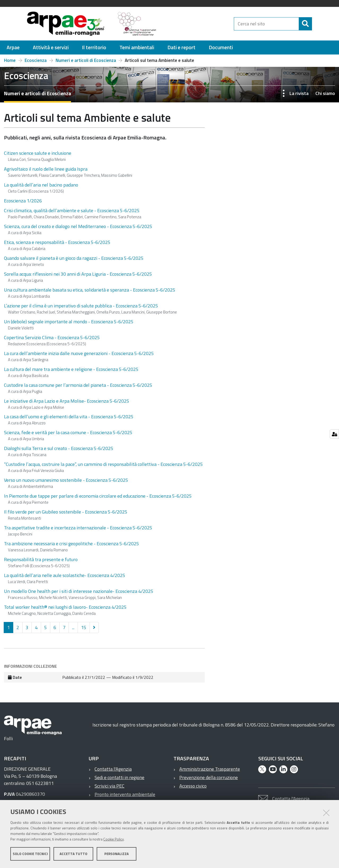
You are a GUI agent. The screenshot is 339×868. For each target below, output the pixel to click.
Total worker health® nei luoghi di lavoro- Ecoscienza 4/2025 (65, 607)
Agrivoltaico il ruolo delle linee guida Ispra (46, 169)
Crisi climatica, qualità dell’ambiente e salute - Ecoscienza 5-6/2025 (72, 210)
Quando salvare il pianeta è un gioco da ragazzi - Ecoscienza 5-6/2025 (74, 258)
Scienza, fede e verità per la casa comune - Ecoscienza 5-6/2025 (68, 432)
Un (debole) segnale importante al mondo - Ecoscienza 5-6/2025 (69, 322)
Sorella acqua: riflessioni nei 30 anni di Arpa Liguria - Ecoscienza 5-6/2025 (78, 274)
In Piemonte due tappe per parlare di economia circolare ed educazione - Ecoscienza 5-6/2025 (98, 496)
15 (84, 627)
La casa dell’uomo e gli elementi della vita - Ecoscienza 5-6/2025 (69, 417)
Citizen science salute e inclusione (38, 153)
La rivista (299, 93)
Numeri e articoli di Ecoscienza (86, 60)
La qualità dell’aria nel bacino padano (41, 185)
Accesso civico (193, 786)
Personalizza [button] (117, 854)
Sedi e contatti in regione (119, 777)
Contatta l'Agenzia (113, 769)
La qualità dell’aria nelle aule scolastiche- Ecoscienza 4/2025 (65, 575)
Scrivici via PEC (110, 786)
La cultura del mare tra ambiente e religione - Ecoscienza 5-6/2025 (71, 369)
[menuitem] (13, 47)
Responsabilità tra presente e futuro (41, 559)
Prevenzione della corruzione (209, 777)
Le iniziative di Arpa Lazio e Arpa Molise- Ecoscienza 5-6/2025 (67, 401)
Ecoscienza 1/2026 (23, 201)
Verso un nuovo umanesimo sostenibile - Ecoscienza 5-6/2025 (66, 480)
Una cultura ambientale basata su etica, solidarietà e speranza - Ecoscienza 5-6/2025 (90, 290)
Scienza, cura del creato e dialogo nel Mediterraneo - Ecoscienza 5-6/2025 (78, 226)
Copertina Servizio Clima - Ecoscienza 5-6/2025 (52, 337)
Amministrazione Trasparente (210, 769)
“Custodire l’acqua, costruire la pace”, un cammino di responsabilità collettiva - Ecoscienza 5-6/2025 (103, 464)
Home (10, 60)
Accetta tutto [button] (73, 854)
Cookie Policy (113, 840)
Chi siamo (325, 93)
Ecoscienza (36, 60)
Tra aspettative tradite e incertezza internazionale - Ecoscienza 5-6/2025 (78, 528)
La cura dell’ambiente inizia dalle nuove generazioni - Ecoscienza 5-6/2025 (79, 353)
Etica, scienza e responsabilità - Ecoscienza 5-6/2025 (57, 242)
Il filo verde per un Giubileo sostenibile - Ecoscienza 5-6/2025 (66, 512)
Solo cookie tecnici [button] (30, 854)
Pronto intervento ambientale (125, 794)
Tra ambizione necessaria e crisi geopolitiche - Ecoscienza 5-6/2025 (72, 544)
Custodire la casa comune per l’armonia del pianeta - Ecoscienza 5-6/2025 (78, 385)
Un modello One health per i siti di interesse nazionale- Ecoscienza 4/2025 (79, 591)
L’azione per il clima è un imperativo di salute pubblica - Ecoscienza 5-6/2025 (81, 306)
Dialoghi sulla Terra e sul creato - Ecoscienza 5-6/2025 (59, 448)
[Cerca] (316, 24)
